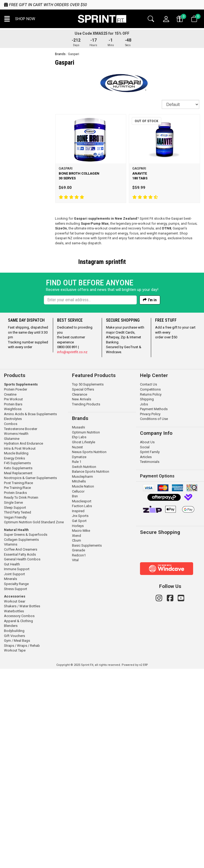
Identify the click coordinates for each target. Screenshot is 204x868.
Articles (146, 656)
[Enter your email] (90, 499)
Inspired (78, 710)
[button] (20, 19)
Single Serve (13, 702)
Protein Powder (16, 589)
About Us (147, 641)
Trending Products (86, 603)
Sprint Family (150, 651)
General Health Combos (22, 758)
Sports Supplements (21, 584)
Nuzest (77, 646)
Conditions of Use (154, 618)
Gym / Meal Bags (17, 840)
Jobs (144, 603)
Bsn (75, 695)
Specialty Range (16, 783)
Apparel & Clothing (18, 820)
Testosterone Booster (21, 628)
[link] (158, 748)
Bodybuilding (14, 830)
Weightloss (13, 608)
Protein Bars (13, 603)
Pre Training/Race (17, 687)
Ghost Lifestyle (84, 641)
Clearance (80, 594)
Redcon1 (79, 754)
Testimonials (150, 661)
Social (145, 646)
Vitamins (11, 744)
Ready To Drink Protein (21, 697)
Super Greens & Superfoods (26, 734)
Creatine (10, 594)
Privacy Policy (150, 613)
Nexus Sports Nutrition (89, 651)
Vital (75, 759)
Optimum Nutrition (86, 632)
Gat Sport (79, 720)
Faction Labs (82, 705)
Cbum (76, 740)
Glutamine (12, 638)
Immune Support (17, 768)
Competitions (150, 589)
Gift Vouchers (14, 835)
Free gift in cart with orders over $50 (45, 5)
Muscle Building (16, 652)
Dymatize (79, 656)
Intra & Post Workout (20, 648)
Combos (11, 623)
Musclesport (82, 700)
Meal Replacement (18, 672)
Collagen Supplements (21, 739)
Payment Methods (154, 608)
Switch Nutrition (84, 666)
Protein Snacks (15, 692)
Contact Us (148, 584)
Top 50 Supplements (88, 584)
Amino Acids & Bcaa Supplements (30, 613)
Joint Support (14, 773)
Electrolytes (13, 618)
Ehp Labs (79, 636)
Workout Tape (15, 850)
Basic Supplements (87, 745)
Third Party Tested (18, 712)
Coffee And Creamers (21, 749)
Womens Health (16, 633)
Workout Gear (15, 801)
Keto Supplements (18, 667)
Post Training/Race (18, 682)
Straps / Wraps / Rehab (22, 845)
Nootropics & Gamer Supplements (30, 677)
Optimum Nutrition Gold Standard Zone (34, 721)
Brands (60, 54)
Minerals (10, 778)
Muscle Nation (83, 686)
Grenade (78, 749)
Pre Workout (13, 598)
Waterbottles (14, 810)
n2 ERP (143, 864)
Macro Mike (81, 730)
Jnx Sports (80, 715)
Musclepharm (82, 676)
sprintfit (116, 262)
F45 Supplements (17, 662)
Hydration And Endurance (24, 643)
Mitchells (79, 681)
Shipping (147, 598)
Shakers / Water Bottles (22, 805)
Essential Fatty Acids (20, 754)
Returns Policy (151, 594)
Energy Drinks (14, 657)
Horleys (78, 725)
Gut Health (12, 763)
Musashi (78, 626)
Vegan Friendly (15, 717)
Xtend (76, 735)
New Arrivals (82, 598)
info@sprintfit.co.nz (72, 551)
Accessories (15, 796)
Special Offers (83, 589)
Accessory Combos (19, 815)
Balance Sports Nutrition (91, 671)
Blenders (11, 825)
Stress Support (16, 788)
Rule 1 (77, 661)
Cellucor (78, 691)
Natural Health (16, 729)
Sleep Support (15, 707)
